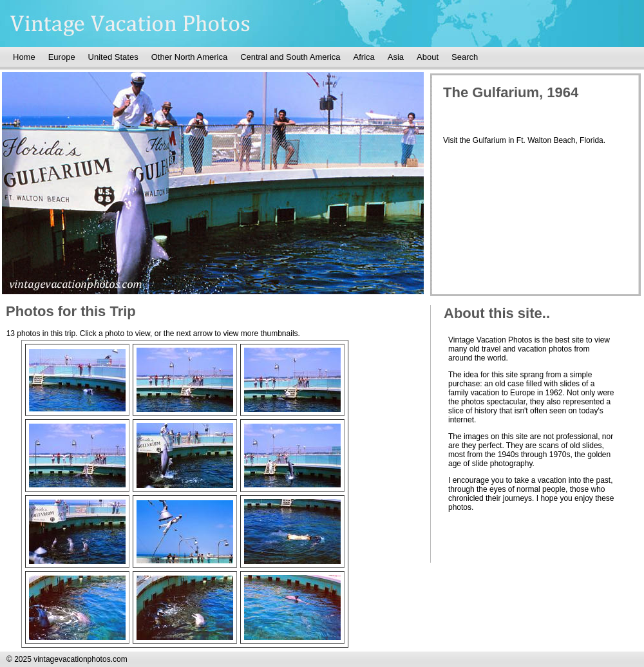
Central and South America (290, 57)
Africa (364, 57)
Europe (62, 57)
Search (465, 57)
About (428, 57)
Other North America (190, 57)
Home (24, 57)
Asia (396, 57)
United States (113, 57)
